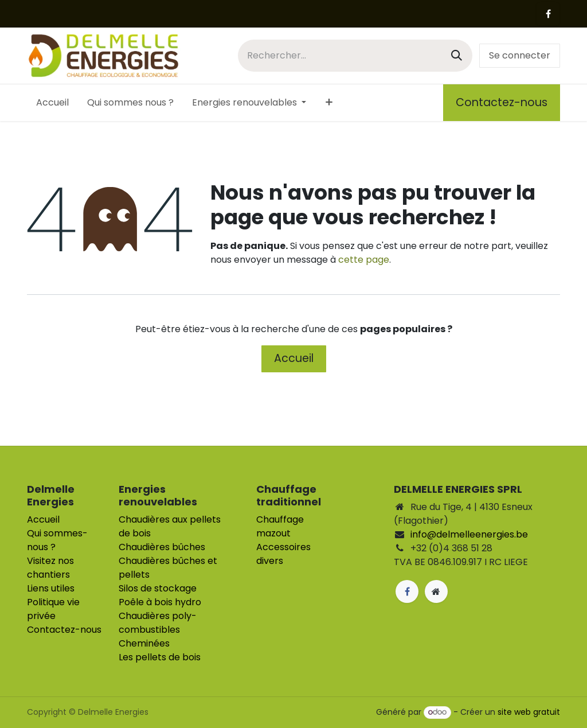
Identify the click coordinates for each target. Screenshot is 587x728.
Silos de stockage (158, 588)
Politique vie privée (53, 609)
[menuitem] (52, 103)
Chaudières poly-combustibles (158, 623)
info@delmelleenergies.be (469, 534)
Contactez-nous (502, 102)
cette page (364, 260)
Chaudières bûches (162, 547)
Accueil (294, 358)
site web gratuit (529, 712)
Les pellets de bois (160, 657)
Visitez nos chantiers (50, 568)
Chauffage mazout (280, 526)
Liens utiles (51, 588)
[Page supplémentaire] (436, 591)
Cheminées (144, 643)
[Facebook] (548, 14)
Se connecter (520, 55)
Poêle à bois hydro (160, 602)
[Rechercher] (457, 55)
